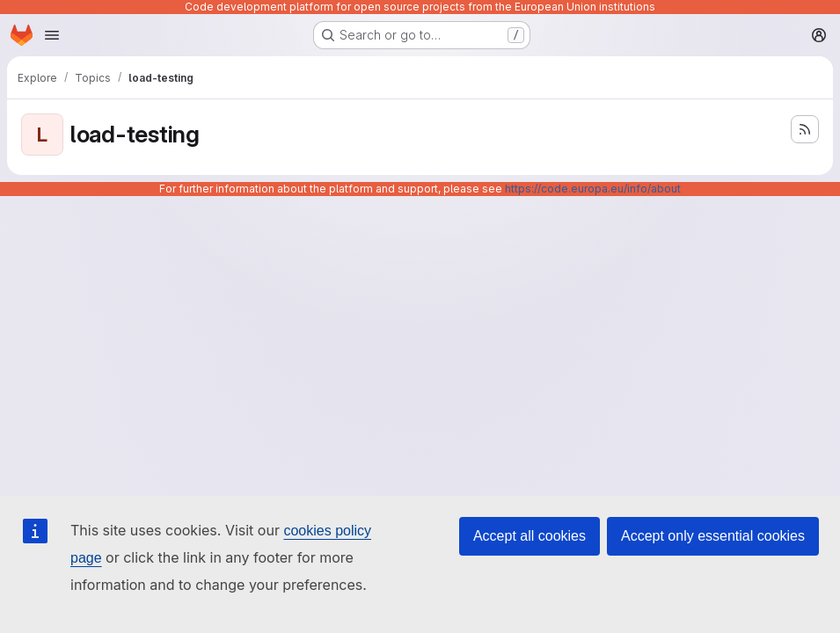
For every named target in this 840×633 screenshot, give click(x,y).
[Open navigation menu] (52, 35)
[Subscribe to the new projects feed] (805, 129)
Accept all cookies (530, 536)
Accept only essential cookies (713, 536)
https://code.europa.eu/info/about (593, 189)
